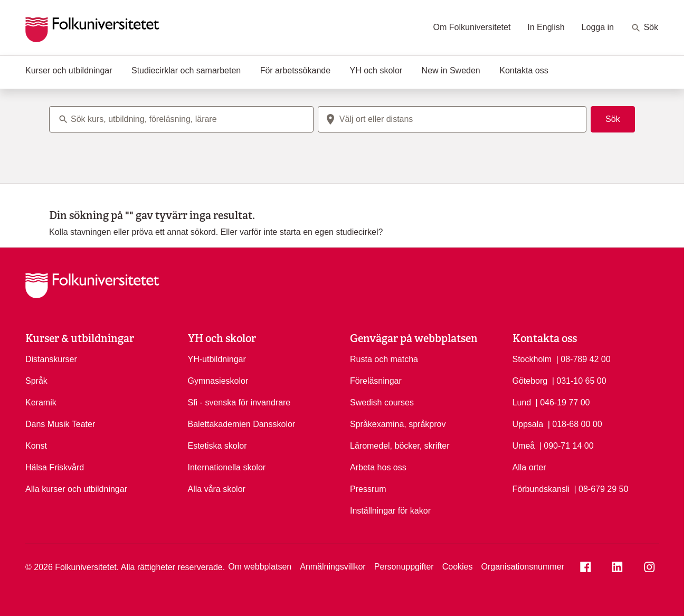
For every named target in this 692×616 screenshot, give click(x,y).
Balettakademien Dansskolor (242, 424)
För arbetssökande (295, 70)
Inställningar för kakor (390, 511)
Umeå (524, 446)
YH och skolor (376, 70)
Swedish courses (382, 402)
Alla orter (529, 467)
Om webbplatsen (260, 567)
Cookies (458, 567)
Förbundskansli (541, 489)
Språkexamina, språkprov (398, 424)
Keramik (41, 402)
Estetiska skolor (217, 446)
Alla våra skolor (217, 489)
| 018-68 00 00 (575, 423)
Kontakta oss (524, 70)
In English (546, 27)
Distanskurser (51, 359)
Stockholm (532, 359)
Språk (36, 381)
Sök (644, 28)
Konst (36, 446)
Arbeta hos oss (378, 467)
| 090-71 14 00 (567, 445)
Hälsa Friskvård (55, 467)
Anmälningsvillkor (333, 567)
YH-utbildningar (217, 359)
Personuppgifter (404, 567)
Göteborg (530, 381)
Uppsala (528, 424)
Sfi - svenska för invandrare (239, 402)
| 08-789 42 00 (584, 358)
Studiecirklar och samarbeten (186, 70)
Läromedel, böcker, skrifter (400, 446)
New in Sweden (451, 70)
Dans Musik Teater (60, 424)
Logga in (598, 27)
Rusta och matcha (384, 359)
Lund (522, 402)
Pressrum (368, 489)
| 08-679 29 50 (601, 488)
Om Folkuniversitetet (472, 27)
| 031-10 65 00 (579, 380)
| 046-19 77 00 (563, 402)
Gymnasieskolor (218, 381)
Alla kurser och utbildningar (76, 489)
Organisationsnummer (522, 567)
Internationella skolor (227, 467)
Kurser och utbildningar (69, 70)
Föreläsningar (376, 381)
